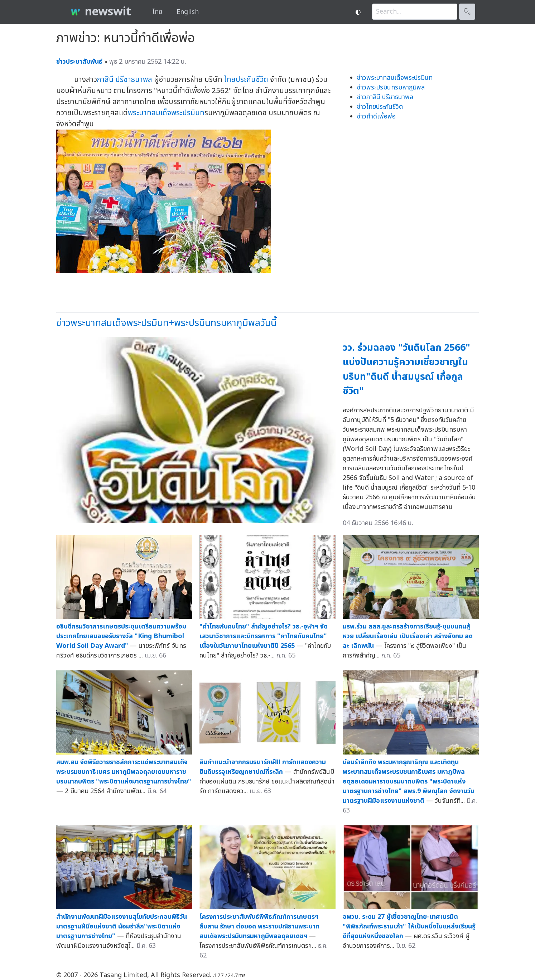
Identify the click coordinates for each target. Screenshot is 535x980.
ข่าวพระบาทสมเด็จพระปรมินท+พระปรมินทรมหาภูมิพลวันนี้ (166, 323)
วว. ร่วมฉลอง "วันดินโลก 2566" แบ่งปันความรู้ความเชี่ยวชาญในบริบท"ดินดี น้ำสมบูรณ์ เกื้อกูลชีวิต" (406, 370)
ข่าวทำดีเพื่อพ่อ (376, 117)
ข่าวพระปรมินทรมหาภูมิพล (391, 88)
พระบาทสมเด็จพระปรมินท (166, 113)
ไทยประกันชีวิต (246, 80)
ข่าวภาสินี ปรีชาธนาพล (385, 97)
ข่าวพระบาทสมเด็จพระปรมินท (395, 78)
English (188, 12)
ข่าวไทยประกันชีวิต (380, 107)
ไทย (157, 12)
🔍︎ (467, 12)
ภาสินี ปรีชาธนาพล (125, 80)
